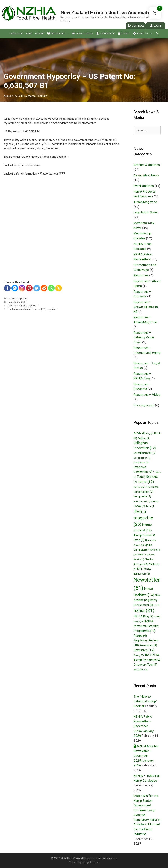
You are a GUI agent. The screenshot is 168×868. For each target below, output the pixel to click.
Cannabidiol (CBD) (18, 302)
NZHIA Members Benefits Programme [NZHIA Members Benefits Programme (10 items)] (146, 626)
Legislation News (146, 212)
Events (124, 34)
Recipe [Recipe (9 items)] (140, 636)
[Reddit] (44, 288)
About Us (143, 34)
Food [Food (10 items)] (143, 477)
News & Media (82, 34)
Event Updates (144, 186)
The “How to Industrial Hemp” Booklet (145, 701)
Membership (106, 34)
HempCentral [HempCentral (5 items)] (142, 487)
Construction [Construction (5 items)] (142, 458)
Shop (29, 34)
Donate (40, 34)
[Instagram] (22, 288)
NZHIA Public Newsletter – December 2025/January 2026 (144, 726)
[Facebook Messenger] (15, 288)
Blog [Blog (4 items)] (150, 434)
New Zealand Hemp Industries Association (107, 13)
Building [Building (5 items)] (144, 438)
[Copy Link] (59, 288)
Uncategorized (144, 405)
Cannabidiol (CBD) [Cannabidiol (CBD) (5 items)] (145, 453)
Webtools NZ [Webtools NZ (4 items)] (141, 670)
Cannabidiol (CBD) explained (23, 306)
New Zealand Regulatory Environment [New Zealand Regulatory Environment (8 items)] (147, 600)
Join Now (136, 26)
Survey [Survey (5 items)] (139, 655)
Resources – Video (147, 395)
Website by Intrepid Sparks (84, 862)
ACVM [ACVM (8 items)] (140, 433)
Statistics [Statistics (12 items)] (144, 650)
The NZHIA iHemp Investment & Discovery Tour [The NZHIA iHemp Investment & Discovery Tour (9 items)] (147, 660)
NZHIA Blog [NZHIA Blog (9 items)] (143, 616)
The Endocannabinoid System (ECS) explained (33, 309)
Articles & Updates (18, 298)
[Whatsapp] (51, 288)
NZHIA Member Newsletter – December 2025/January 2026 (146, 756)
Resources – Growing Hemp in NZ (146, 307)
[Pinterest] (29, 288)
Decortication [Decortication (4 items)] (141, 463)
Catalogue (16, 34)
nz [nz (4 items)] (156, 605)
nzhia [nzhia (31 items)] (144, 610)
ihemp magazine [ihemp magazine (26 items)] (143, 518)
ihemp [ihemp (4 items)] (150, 506)
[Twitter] (37, 288)
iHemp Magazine (145, 202)
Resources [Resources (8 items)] (148, 645)
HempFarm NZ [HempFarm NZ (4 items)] (142, 502)
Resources (58, 34)
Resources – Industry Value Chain (144, 337)
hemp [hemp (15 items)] (146, 482)
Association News (146, 175)
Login (155, 26)
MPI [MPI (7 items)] (141, 569)
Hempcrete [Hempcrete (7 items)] (142, 496)
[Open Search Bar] (157, 34)
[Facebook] (7, 288)
